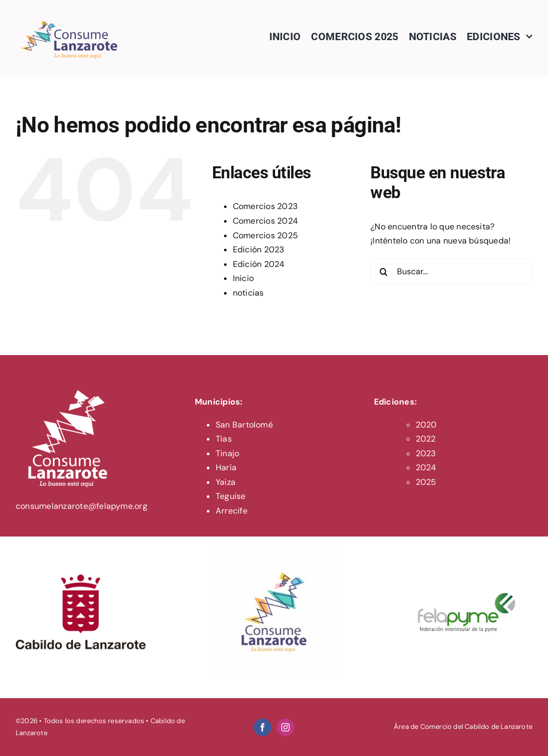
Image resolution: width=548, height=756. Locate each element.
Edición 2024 (259, 264)
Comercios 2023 (265, 206)
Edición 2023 (259, 249)
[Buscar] (383, 272)
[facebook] (263, 727)
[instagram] (285, 727)
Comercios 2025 (265, 235)
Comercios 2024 (265, 221)
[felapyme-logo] (467, 551)
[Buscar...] (451, 272)
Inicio (243, 278)
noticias (248, 293)
